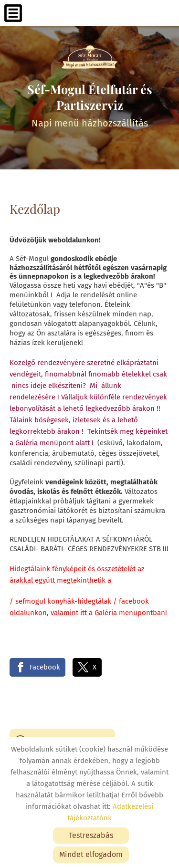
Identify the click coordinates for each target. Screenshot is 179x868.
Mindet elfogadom (91, 854)
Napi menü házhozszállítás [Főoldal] (89, 105)
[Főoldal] (89, 57)
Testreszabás (91, 835)
